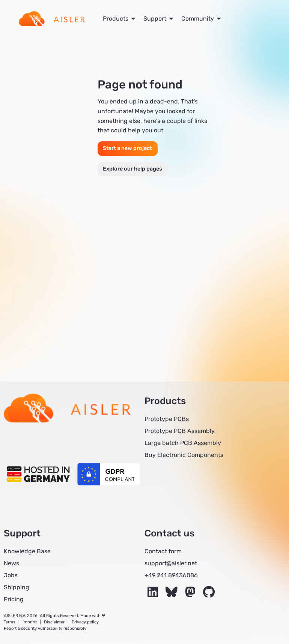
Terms (10, 622)
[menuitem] (52, 19)
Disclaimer (54, 622)
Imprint (30, 622)
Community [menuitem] (198, 19)
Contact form (163, 551)
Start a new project (127, 148)
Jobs (11, 575)
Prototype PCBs (167, 419)
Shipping (17, 587)
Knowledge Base (27, 551)
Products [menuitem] (116, 19)
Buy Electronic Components (184, 455)
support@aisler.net (171, 563)
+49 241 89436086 (171, 575)
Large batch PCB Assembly (183, 443)
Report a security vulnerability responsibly (45, 628)
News (11, 563)
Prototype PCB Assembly (180, 431)
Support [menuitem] (155, 19)
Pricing (14, 599)
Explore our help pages (132, 169)
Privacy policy (85, 622)
